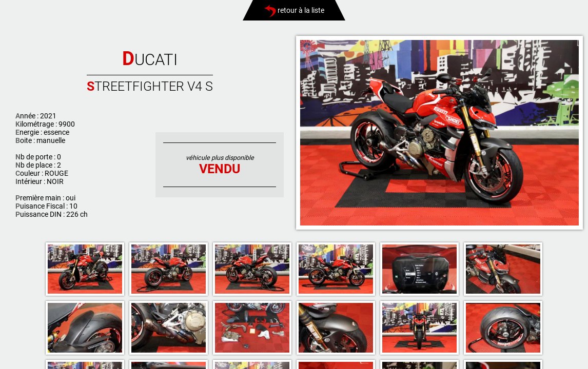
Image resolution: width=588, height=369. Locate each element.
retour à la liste (294, 10)
